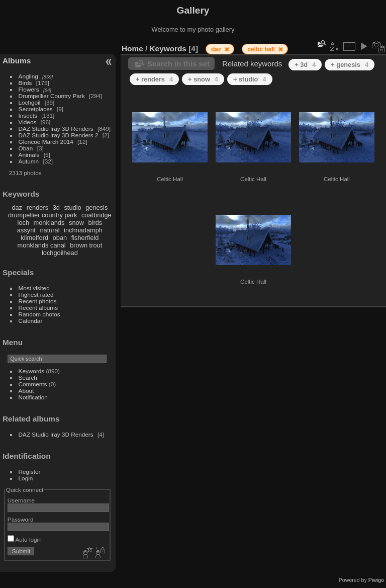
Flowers (29, 89)
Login (26, 478)
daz (17, 207)
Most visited (34, 288)
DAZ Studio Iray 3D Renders (56, 129)
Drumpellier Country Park (52, 96)
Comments (33, 384)
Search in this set (178, 64)
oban (60, 238)
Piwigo (376, 580)
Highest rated (36, 295)
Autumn (29, 161)
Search (28, 377)
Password (21, 519)
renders (37, 207)
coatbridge (96, 215)
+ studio (250, 79)
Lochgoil (30, 102)
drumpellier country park (42, 215)
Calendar (31, 321)
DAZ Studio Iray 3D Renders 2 (59, 135)
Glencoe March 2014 (46, 142)
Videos (28, 122)
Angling (28, 76)
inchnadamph (83, 230)
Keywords (32, 371)
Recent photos (38, 301)
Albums (17, 61)
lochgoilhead (60, 253)
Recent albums (38, 308)
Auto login (25, 539)
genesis (96, 207)
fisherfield (85, 238)
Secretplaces (36, 109)
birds (95, 223)
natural (50, 230)
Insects (28, 115)
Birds (25, 83)
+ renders (154, 79)
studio (72, 207)
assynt (26, 230)
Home (132, 49)
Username (21, 500)
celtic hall (262, 49)
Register (30, 472)
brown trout (86, 245)
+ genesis (350, 65)
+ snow (203, 79)
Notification (33, 397)
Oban (26, 148)
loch (23, 223)
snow (76, 223)
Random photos (39, 314)
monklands (49, 223)
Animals (29, 155)
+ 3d (305, 65)
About (26, 391)
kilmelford (34, 238)
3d (56, 207)
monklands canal (42, 245)
